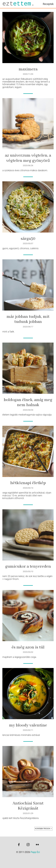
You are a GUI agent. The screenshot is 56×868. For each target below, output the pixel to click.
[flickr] (37, 845)
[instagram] (28, 845)
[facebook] (19, 845)
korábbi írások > (43, 829)
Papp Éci (35, 852)
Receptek (48, 4)
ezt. (19, 4)
